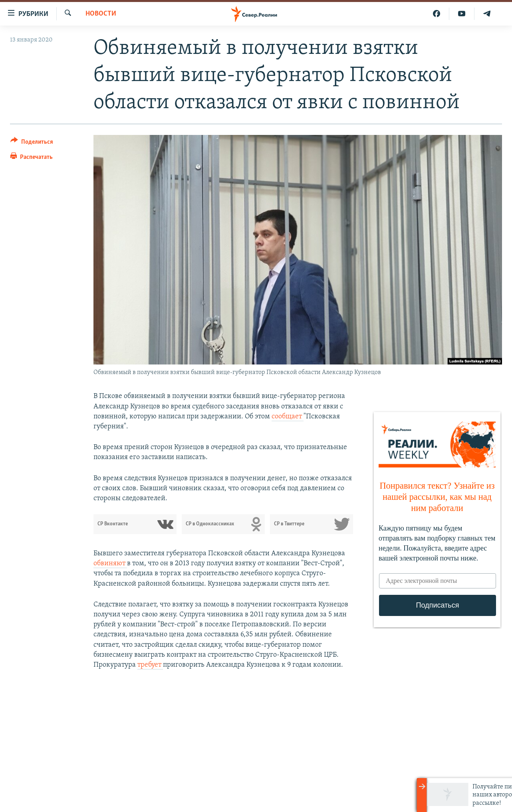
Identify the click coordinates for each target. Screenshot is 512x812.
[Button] (32, 143)
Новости (101, 14)
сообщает (288, 417)
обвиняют (110, 563)
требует (150, 665)
